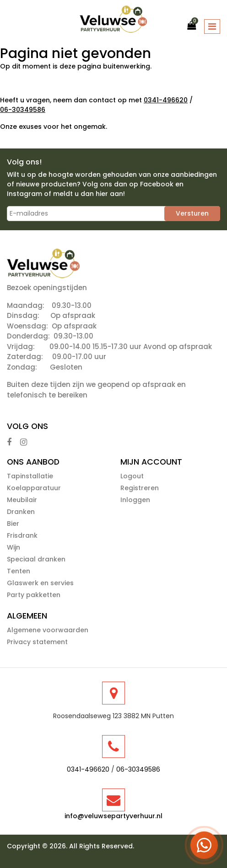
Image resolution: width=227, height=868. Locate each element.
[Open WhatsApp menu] (204, 845)
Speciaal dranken (36, 559)
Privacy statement (37, 642)
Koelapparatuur (34, 488)
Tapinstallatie (30, 476)
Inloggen (135, 500)
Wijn (14, 547)
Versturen (192, 213)
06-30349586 (23, 110)
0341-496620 (166, 100)
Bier (13, 524)
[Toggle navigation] (212, 26)
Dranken (21, 512)
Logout (132, 476)
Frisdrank (22, 535)
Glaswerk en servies (40, 583)
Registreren (140, 488)
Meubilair (22, 500)
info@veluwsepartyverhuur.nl (113, 816)
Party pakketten (34, 595)
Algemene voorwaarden (48, 630)
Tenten (19, 571)
